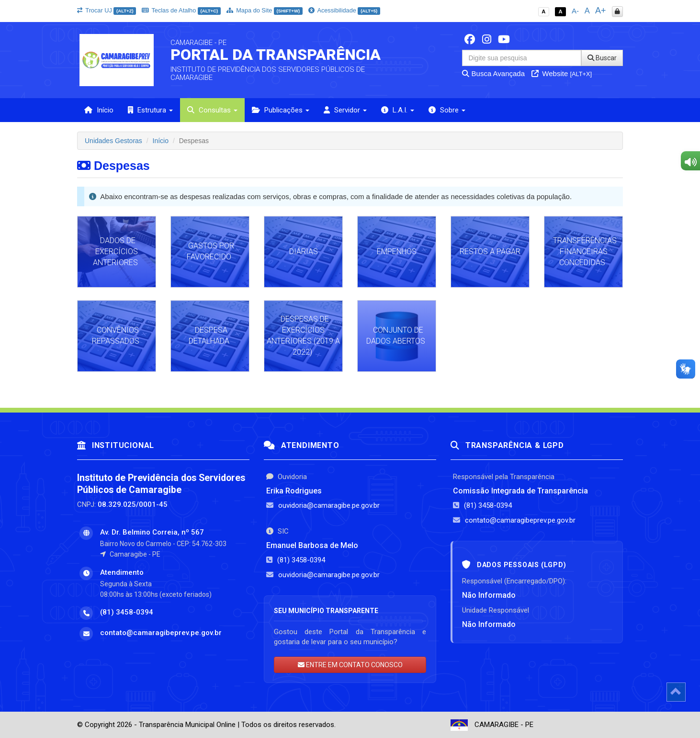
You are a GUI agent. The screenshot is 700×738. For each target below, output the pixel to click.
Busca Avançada (493, 73)
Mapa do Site (265, 10)
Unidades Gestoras (113, 141)
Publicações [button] (281, 110)
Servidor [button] (345, 110)
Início (99, 110)
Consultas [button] (212, 110)
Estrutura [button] (150, 110)
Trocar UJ (107, 10)
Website (562, 73)
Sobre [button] (447, 110)
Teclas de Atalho (181, 10)
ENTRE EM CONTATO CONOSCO (350, 665)
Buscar (602, 58)
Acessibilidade (344, 10)
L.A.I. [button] (398, 110)
